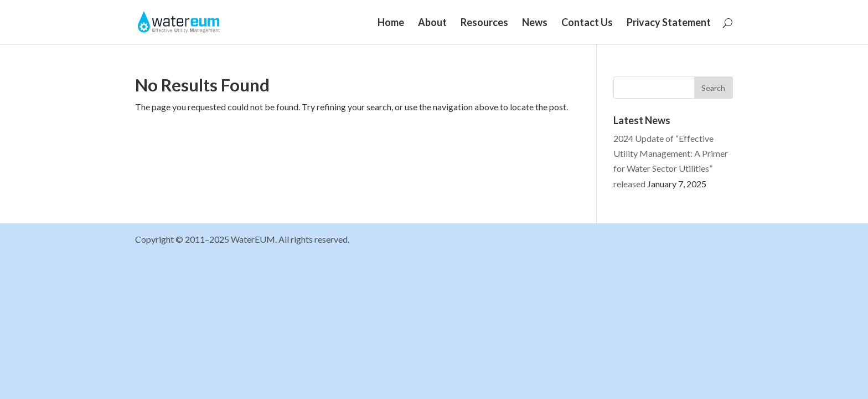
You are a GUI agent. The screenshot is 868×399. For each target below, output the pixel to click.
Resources (484, 23)
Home (391, 23)
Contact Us (587, 23)
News (535, 23)
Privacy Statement (669, 23)
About (432, 23)
